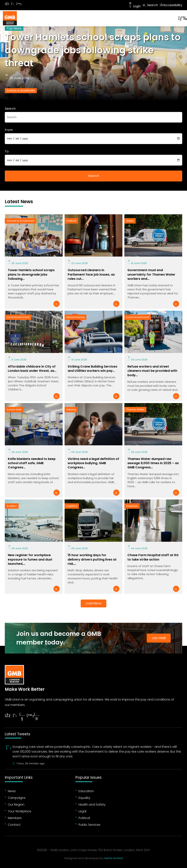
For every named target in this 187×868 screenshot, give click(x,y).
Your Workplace (20, 811)
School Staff (14, 410)
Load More (93, 603)
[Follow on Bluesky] (18, 4)
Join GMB (159, 638)
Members (15, 818)
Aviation (12, 506)
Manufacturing (75, 317)
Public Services (89, 825)
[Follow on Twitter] (12, 4)
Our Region (16, 805)
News (12, 791)
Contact (14, 825)
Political (71, 221)
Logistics (72, 506)
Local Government (18, 317)
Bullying (71, 410)
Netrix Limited (114, 858)
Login (135, 6)
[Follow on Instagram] (37, 717)
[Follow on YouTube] (22, 717)
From (9, 130)
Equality (84, 798)
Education (86, 791)
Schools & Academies (21, 91)
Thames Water (135, 410)
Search (150, 5)
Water (130, 221)
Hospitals (132, 506)
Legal (82, 811)
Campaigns (17, 798)
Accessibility (171, 5)
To (7, 151)
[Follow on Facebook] (7, 4)
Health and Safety (92, 805)
